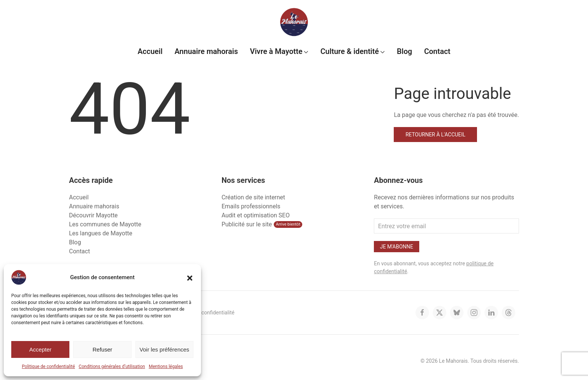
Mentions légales (166, 367)
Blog (404, 51)
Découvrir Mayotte (93, 215)
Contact (437, 51)
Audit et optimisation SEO (256, 215)
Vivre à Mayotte (279, 51)
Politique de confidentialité (48, 367)
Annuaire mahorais (206, 51)
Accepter (40, 349)
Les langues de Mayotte (101, 233)
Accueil (150, 51)
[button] (190, 277)
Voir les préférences (164, 349)
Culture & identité (352, 51)
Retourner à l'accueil (435, 135)
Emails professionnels (251, 206)
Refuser (103, 349)
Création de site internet (253, 197)
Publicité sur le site (247, 224)
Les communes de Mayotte (105, 224)
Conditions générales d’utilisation (112, 367)
